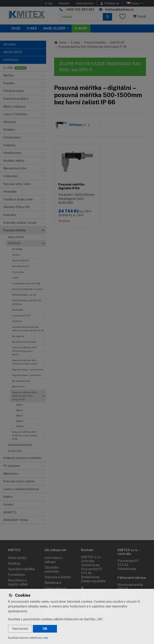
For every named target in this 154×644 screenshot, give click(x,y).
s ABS (15, 278)
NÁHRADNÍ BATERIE (20, 445)
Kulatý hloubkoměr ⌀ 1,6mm (28, 289)
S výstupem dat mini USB (26, 283)
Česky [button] (133, 3)
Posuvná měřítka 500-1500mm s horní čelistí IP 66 (25, 435)
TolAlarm (17, 321)
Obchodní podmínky (52, 569)
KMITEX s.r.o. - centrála (129, 552)
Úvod (16, 28)
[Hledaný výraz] (81, 17)
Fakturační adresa (132, 578)
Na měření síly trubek (24, 342)
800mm (19, 416)
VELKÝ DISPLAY (21, 261)
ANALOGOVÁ (16, 237)
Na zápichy (18, 336)
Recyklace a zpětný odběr (18, 582)
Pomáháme (16, 575)
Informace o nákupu (54, 560)
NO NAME (17, 249)
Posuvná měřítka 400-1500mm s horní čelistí (25, 362)
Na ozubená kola (21, 381)
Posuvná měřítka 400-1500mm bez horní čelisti (25, 351)
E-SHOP (81, 28)
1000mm (20, 421)
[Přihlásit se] (109, 3)
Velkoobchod (85, 3)
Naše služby (17, 558)
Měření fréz (19, 387)
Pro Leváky (18, 272)
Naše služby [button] (54, 28)
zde (46, 638)
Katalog (14, 563)
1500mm (20, 426)
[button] (43, 75)
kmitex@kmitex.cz (120, 10)
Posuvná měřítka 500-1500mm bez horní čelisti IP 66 (25, 396)
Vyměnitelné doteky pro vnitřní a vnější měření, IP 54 (28, 329)
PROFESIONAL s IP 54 (24, 295)
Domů (60, 43)
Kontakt (64, 3)
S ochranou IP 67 (21, 316)
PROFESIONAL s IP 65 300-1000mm (27, 302)
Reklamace (53, 583)
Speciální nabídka (21, 569)
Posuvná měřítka (95, 43)
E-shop (75, 43)
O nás (49, 3)
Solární (16, 255)
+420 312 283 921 (80, 10)
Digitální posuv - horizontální (28, 370)
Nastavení (20, 629)
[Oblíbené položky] (123, 17)
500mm (20, 405)
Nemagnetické (20, 266)
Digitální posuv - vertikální (26, 375)
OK (45, 629)
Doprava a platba (58, 577)
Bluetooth (18, 310)
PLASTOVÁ (15, 451)
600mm (19, 410)
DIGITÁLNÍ (14, 243)
